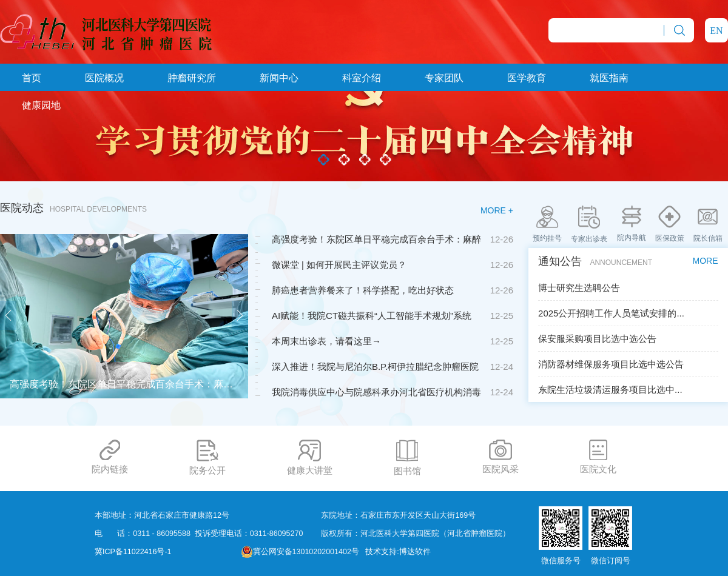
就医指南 (609, 78)
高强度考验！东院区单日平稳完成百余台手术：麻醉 (376, 239)
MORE (706, 261)
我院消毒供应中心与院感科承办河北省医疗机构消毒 (376, 392)
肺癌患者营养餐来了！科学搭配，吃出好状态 (363, 290)
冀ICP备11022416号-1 (133, 552)
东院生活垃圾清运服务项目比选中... (610, 390)
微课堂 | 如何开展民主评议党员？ (339, 265)
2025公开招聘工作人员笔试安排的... (611, 313)
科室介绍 (362, 78)
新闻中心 (279, 78)
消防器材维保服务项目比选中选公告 (611, 364)
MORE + (497, 210)
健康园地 (41, 105)
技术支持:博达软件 (398, 552)
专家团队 (444, 78)
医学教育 (527, 78)
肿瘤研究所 (192, 78)
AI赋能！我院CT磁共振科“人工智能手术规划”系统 (372, 316)
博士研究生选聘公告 (579, 288)
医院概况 (104, 78)
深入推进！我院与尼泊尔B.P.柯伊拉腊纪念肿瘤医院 (375, 367)
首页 (32, 78)
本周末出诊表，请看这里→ (326, 341)
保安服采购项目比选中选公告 (597, 339)
